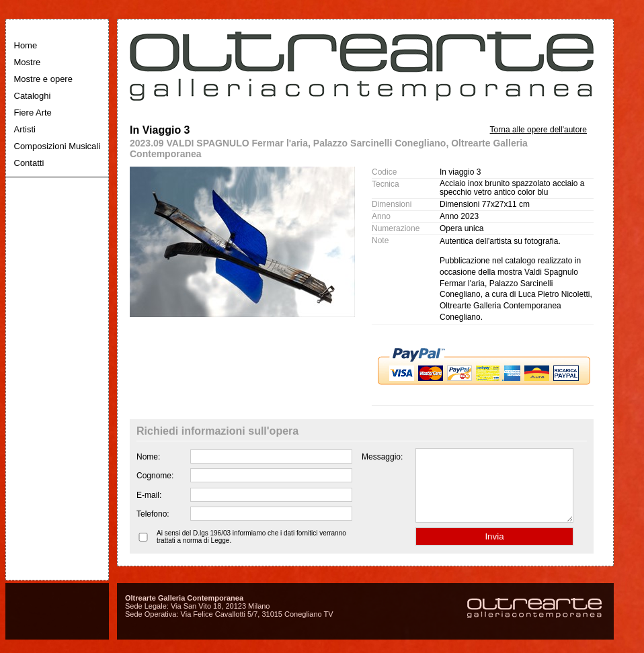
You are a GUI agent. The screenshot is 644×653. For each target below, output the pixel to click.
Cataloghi (33, 96)
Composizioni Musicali (57, 146)
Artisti (25, 129)
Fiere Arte (33, 113)
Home (26, 45)
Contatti (29, 163)
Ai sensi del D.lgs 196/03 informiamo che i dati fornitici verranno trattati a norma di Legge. (251, 551)
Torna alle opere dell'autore (538, 130)
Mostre (28, 62)
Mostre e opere (43, 79)
